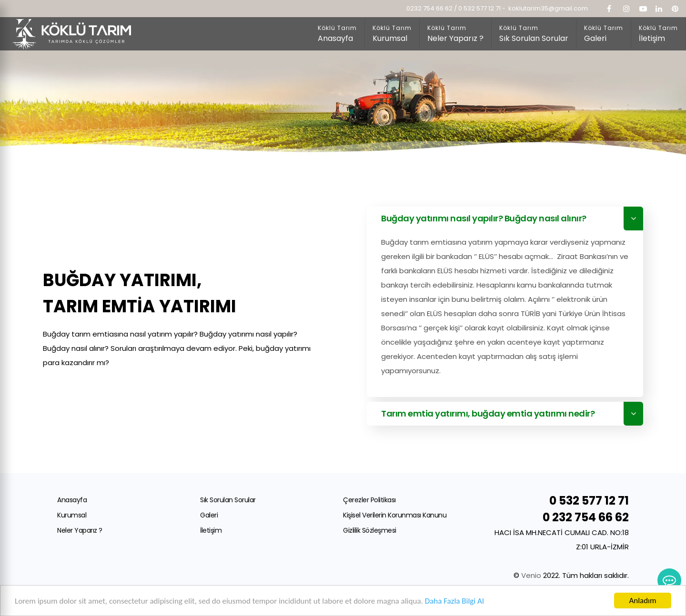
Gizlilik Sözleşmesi (370, 530)
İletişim (211, 530)
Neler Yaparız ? (80, 530)
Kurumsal (72, 515)
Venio (532, 575)
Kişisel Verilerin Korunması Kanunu (395, 515)
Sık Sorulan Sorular (228, 500)
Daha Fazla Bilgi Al (454, 601)
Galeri (209, 515)
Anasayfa (72, 500)
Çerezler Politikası (369, 500)
